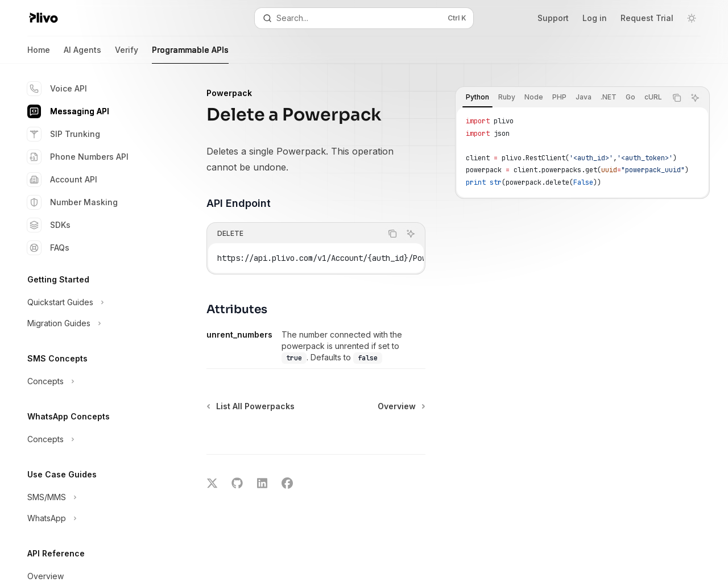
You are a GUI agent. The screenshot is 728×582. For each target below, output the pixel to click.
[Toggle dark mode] (692, 18)
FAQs (48, 248)
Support (553, 18)
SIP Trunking (64, 134)
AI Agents (82, 54)
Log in (595, 18)
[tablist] (561, 98)
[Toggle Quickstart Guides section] (91, 302)
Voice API (57, 89)
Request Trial (647, 18)
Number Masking (73, 202)
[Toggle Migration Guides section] (91, 323)
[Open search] (364, 18)
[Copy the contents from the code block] (677, 98)
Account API (62, 180)
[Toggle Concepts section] (91, 381)
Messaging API (68, 111)
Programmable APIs (190, 54)
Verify (127, 54)
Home (39, 54)
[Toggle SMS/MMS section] (91, 497)
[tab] (477, 97)
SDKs (49, 225)
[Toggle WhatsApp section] (91, 518)
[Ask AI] (695, 98)
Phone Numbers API (78, 157)
